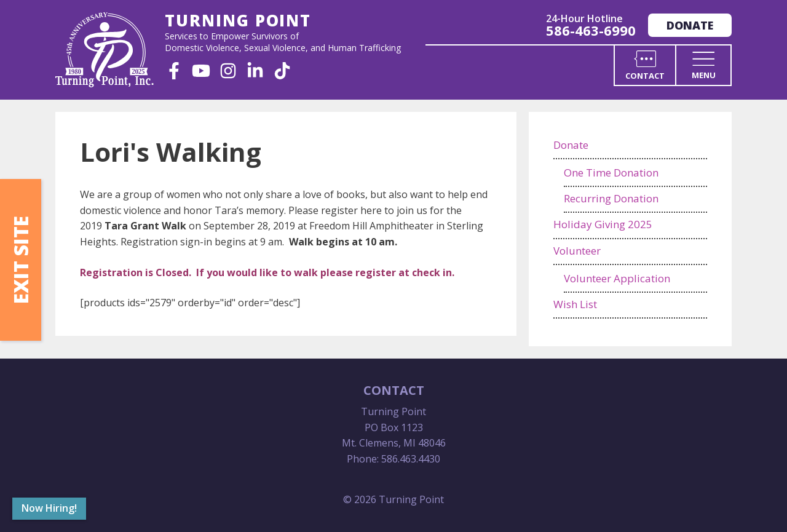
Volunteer (577, 251)
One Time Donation (611, 173)
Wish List (575, 304)
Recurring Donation (611, 198)
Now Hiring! (49, 508)
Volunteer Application (617, 278)
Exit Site (21, 260)
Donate (690, 25)
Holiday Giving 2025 (603, 224)
